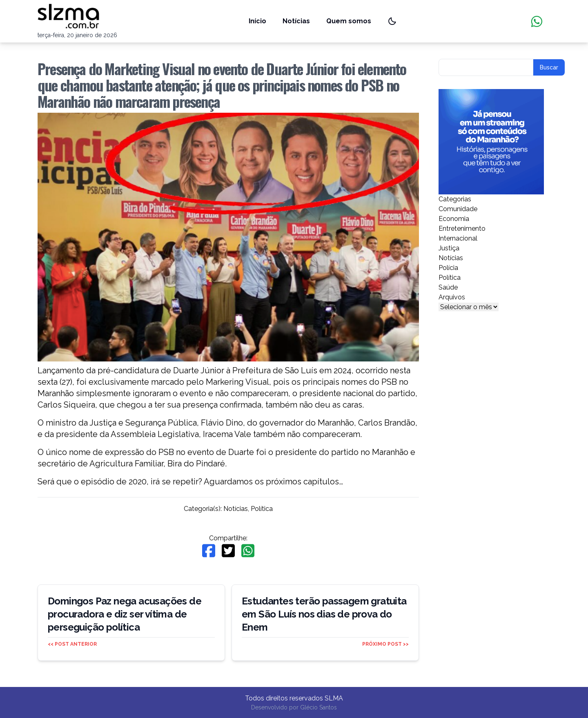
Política (262, 509)
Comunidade (458, 209)
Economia (454, 219)
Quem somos (349, 21)
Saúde (448, 287)
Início (257, 21)
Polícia (448, 268)
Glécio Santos (318, 707)
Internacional (458, 238)
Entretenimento (462, 229)
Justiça (449, 248)
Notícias (296, 21)
